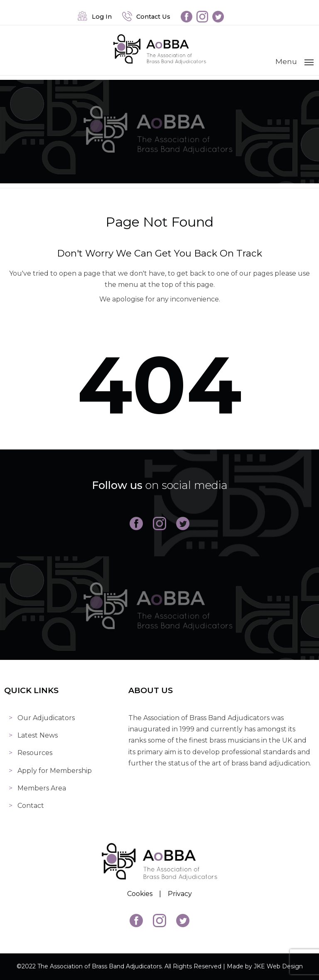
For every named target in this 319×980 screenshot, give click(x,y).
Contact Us (146, 17)
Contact (31, 806)
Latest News (38, 735)
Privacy (180, 894)
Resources (35, 753)
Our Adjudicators (46, 718)
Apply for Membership (55, 771)
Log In (95, 17)
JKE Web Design (278, 966)
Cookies (140, 894)
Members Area (42, 788)
